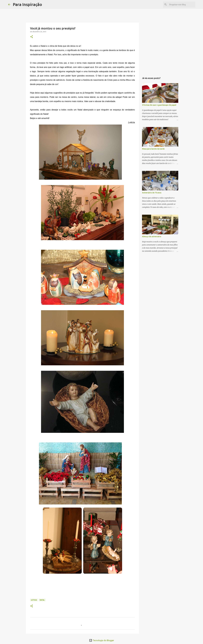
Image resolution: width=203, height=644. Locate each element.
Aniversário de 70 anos (152, 193)
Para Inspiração (27, 4)
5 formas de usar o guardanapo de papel (159, 105)
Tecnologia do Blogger (102, 640)
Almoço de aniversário (152, 237)
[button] (32, 37)
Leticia (34, 600)
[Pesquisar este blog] (182, 5)
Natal (42, 600)
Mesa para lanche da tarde (153, 149)
